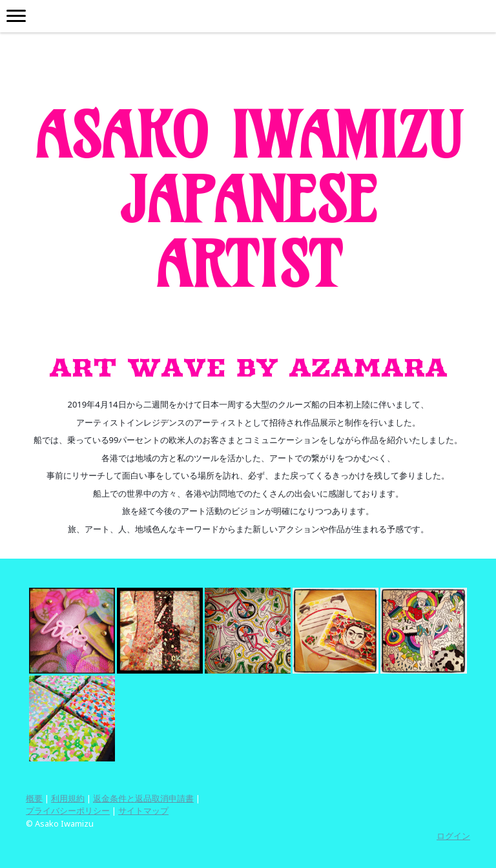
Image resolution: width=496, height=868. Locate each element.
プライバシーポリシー (68, 811)
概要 (34, 798)
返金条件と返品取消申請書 (143, 798)
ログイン (453, 836)
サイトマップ (143, 811)
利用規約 (68, 798)
